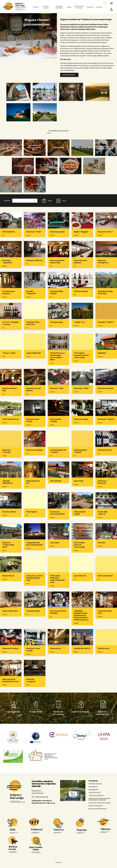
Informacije (90, 7)
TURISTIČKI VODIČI (95, 793)
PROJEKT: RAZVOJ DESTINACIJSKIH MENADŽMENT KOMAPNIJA (99, 799)
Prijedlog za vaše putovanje (79, 7)
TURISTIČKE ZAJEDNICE (96, 796)
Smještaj (69, 7)
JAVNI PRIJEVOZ (93, 790)
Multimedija (99, 7)
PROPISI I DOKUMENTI (96, 806)
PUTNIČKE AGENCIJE (95, 784)
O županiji (36, 7)
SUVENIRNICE (93, 787)
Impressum (58, 862)
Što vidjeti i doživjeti (46, 7)
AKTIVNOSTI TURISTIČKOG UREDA (99, 803)
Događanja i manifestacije (59, 7)
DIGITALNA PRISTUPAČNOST (98, 809)
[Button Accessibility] (112, 13)
